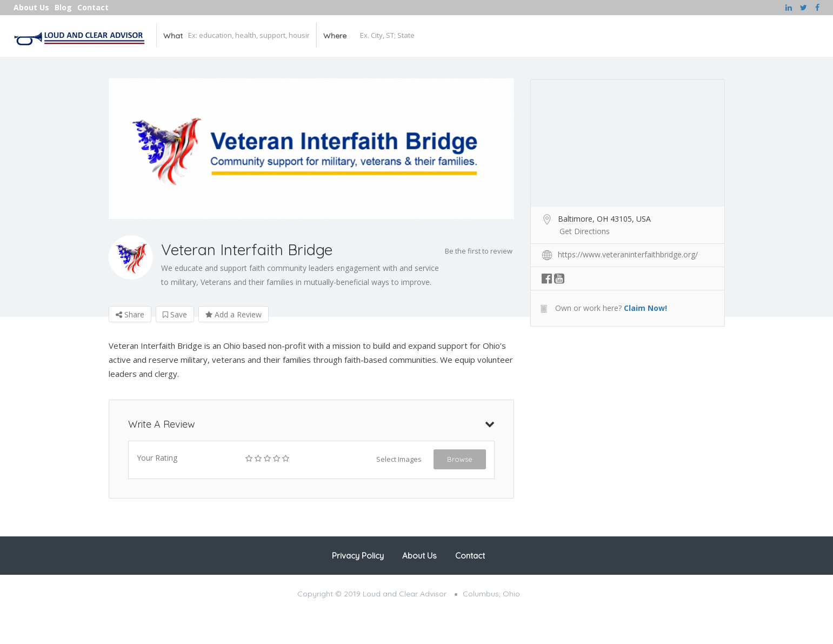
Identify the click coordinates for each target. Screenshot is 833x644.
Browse (460, 459)
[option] (311, 149)
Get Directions (585, 231)
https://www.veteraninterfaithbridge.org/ (628, 254)
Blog (63, 7)
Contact (93, 7)
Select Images (399, 459)
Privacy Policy (358, 556)
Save (175, 314)
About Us (31, 7)
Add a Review (234, 314)
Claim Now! (645, 308)
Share (130, 314)
